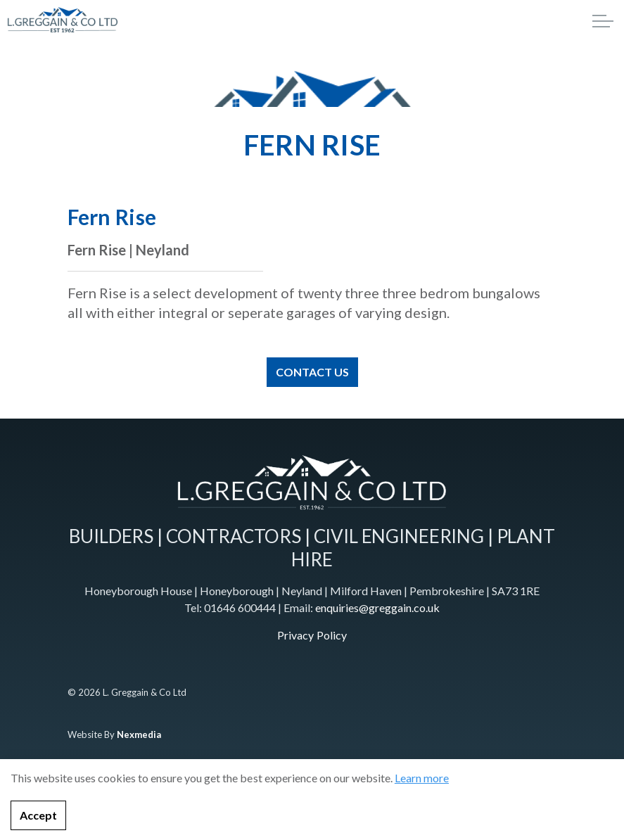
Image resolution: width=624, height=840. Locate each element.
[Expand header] (603, 21)
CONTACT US (312, 372)
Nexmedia (139, 734)
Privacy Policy (312, 635)
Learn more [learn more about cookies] (422, 803)
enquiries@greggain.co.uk (377, 607)
